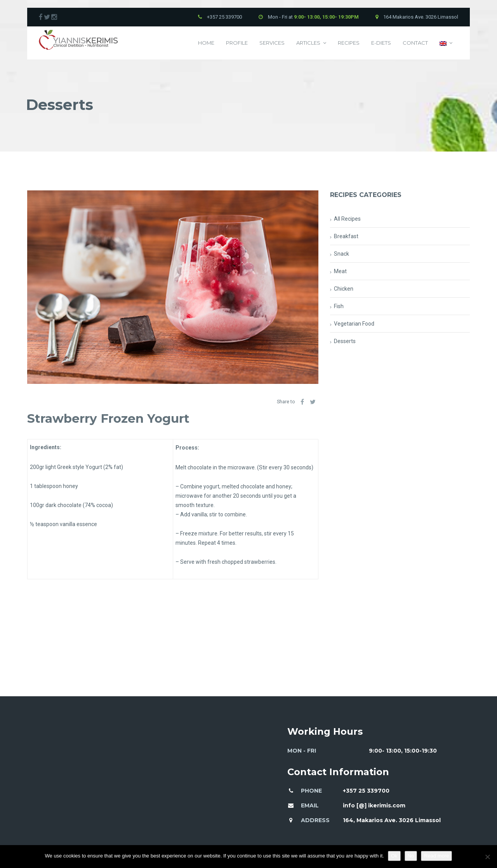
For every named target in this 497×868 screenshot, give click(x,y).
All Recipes (347, 219)
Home (206, 43)
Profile (237, 43)
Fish (339, 306)
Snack (341, 254)
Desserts (345, 341)
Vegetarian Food (354, 324)
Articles (311, 43)
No (411, 856)
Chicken (344, 289)
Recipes (349, 43)
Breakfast (346, 236)
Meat (340, 271)
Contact (415, 43)
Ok (394, 856)
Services (272, 43)
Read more (436, 856)
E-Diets (381, 43)
